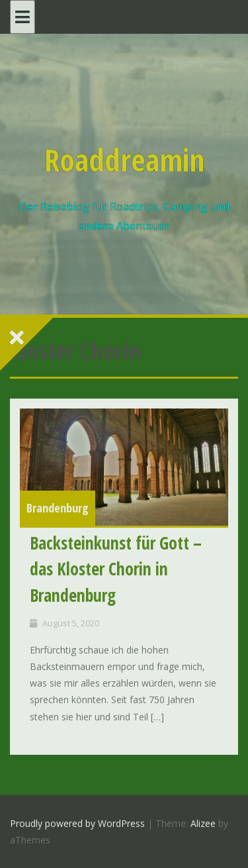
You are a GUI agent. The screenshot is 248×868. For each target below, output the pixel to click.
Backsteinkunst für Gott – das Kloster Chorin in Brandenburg (116, 569)
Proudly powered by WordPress (77, 823)
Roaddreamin (124, 160)
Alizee (203, 823)
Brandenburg (58, 508)
